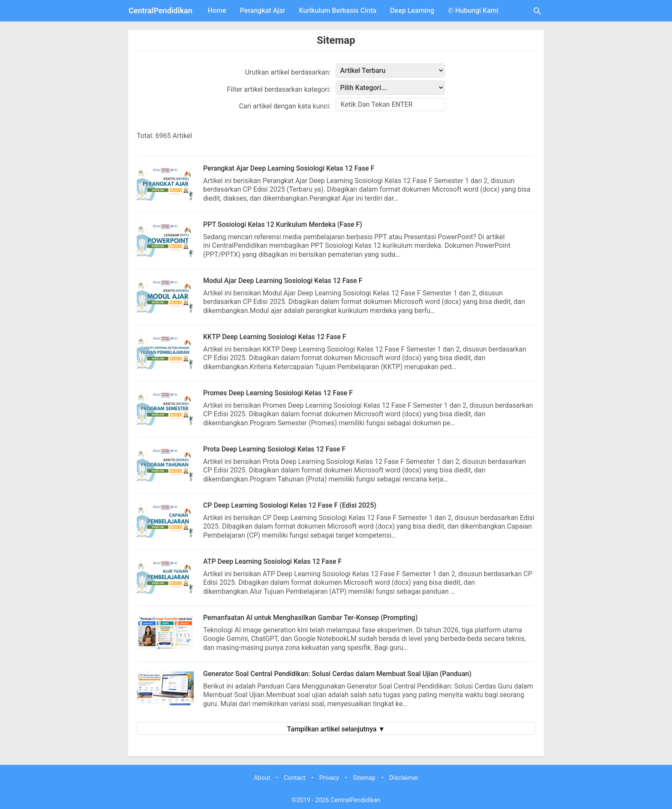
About (262, 778)
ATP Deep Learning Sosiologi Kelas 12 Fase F (272, 561)
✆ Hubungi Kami (473, 11)
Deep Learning (412, 11)
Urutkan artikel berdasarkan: (288, 72)
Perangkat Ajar (263, 11)
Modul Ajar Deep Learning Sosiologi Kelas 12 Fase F (283, 281)
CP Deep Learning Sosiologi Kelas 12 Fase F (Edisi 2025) (290, 505)
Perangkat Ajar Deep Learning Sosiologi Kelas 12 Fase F (289, 168)
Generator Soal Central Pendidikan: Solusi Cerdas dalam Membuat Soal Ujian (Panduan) (337, 674)
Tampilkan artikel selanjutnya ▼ (336, 729)
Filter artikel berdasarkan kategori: (279, 89)
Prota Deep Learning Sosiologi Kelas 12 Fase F (274, 449)
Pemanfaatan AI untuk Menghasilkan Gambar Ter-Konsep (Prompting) (310, 618)
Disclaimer (404, 778)
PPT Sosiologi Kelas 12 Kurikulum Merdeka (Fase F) (283, 224)
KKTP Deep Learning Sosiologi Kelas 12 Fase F (275, 337)
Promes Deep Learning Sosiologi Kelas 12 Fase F (278, 393)
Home (217, 11)
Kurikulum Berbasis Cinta (338, 11)
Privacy (329, 778)
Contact (294, 778)
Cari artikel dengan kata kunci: (285, 106)
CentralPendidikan (160, 11)
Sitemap (336, 40)
